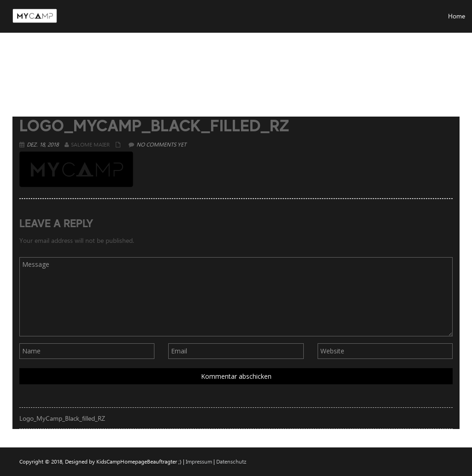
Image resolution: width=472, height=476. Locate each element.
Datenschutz (231, 461)
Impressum (199, 461)
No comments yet (161, 144)
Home (352, 62)
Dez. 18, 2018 (43, 144)
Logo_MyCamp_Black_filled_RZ (62, 418)
